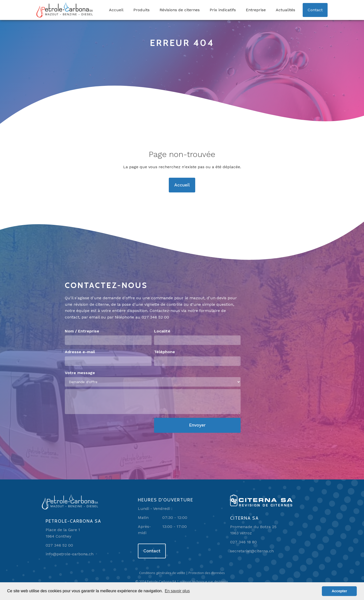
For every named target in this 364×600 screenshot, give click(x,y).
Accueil (116, 10)
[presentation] (103, 428)
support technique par (204, 582)
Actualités (285, 10)
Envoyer (197, 425)
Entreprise (256, 10)
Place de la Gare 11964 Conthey (63, 533)
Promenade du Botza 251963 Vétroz (253, 530)
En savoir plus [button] (177, 591)
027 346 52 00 (155, 317)
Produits (141, 10)
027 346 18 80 (243, 542)
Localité (162, 331)
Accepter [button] (339, 591)
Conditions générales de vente (162, 573)
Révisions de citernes (180, 10)
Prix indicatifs (223, 10)
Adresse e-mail (80, 352)
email (94, 317)
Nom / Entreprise (82, 331)
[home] (65, 10)
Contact (315, 10)
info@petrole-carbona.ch (70, 554)
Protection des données (207, 573)
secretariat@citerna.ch (252, 551)
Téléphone (165, 352)
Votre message (80, 373)
